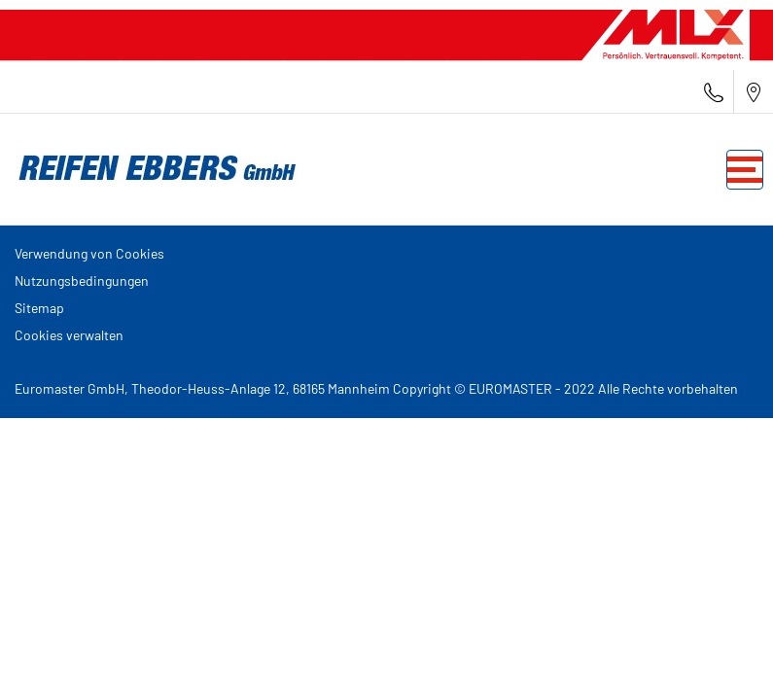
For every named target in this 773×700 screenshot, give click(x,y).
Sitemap (39, 308)
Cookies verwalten (69, 335)
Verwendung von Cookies (89, 253)
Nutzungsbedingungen (82, 280)
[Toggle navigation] (745, 170)
